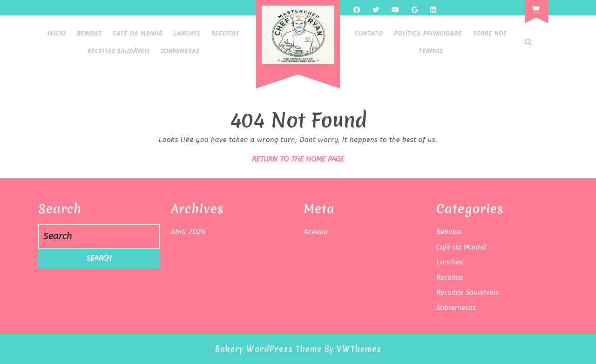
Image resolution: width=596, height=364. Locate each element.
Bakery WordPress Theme (268, 349)
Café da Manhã (138, 34)
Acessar (316, 232)
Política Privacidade (428, 34)
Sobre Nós (490, 34)
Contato (369, 34)
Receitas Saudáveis (119, 51)
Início (57, 34)
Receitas (225, 34)
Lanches (187, 34)
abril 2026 (188, 232)
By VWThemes (353, 349)
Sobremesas (180, 51)
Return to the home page (298, 159)
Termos (431, 51)
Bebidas (89, 34)
